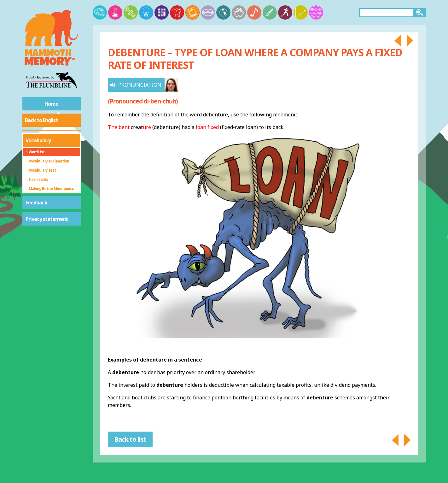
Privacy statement (47, 219)
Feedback (36, 203)
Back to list (130, 439)
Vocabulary (38, 140)
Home (51, 104)
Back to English (42, 120)
